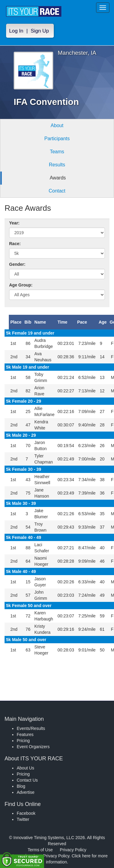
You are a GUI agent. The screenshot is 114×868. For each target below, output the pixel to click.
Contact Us (27, 780)
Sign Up (40, 31)
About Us (26, 768)
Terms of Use (40, 850)
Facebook (26, 813)
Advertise (26, 792)
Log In (16, 31)
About (57, 125)
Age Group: (21, 285)
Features (25, 734)
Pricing (23, 741)
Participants (57, 139)
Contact (57, 191)
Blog (21, 786)
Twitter (23, 819)
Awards (58, 178)
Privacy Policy (73, 850)
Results (57, 165)
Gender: (17, 264)
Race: (15, 244)
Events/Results (31, 728)
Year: (14, 223)
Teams (57, 152)
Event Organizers (33, 747)
